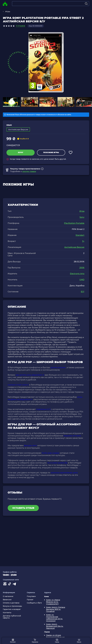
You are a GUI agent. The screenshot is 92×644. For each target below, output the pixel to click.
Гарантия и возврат (12, 609)
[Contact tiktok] (10, 584)
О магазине (8, 596)
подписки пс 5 (43, 409)
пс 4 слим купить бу (57, 463)
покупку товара (29, 171)
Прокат (30, 600)
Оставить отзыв (23, 508)
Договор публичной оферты (12, 617)
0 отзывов (21, 26)
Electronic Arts (77, 274)
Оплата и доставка (11, 603)
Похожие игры (51, 152)
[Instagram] (5, 584)
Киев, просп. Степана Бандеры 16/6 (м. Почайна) (56, 609)
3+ (83, 241)
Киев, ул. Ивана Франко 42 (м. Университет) (53, 602)
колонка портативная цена (64, 473)
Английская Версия (74, 247)
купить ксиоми (58, 367)
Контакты (7, 613)
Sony (82, 217)
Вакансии (7, 600)
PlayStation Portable (74, 223)
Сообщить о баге (34, 603)
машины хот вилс (72, 436)
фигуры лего (30, 446)
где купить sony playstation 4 (30, 375)
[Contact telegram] (15, 584)
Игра (82, 211)
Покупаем (31, 596)
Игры (8, 12)
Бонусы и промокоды (12, 606)
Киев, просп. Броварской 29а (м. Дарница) (55, 626)
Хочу (21, 152)
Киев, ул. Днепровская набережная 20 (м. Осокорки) (54, 618)
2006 (82, 268)
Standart (80, 235)
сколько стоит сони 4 (18, 385)
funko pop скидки (51, 453)
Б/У (83, 292)
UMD (82, 280)
